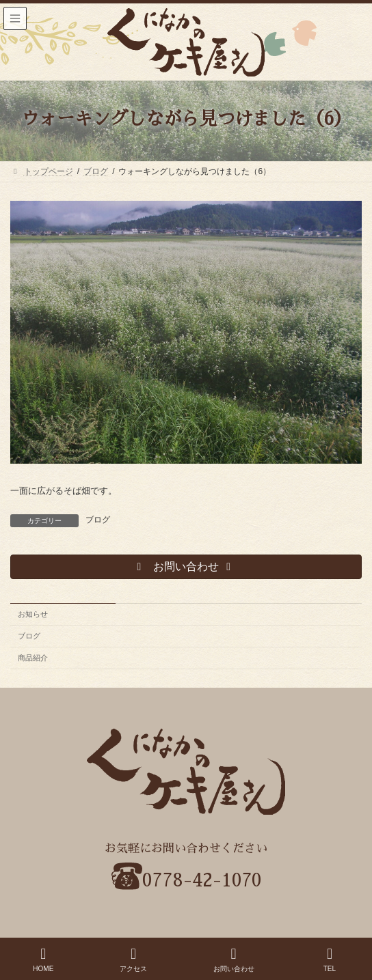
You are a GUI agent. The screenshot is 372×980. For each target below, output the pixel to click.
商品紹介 (33, 658)
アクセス (133, 960)
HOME (43, 960)
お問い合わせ (234, 960)
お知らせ (33, 614)
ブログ (98, 520)
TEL (330, 960)
